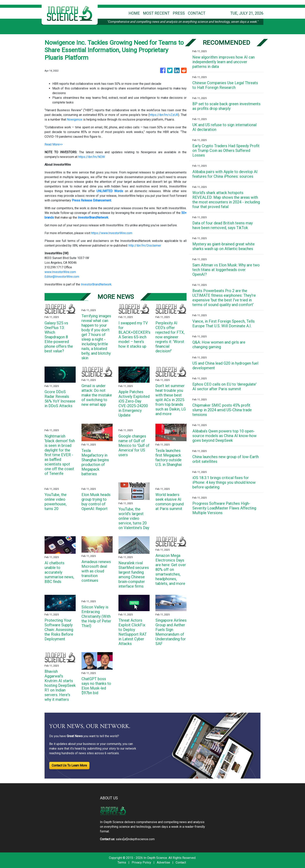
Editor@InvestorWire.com (62, 277)
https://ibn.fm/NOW (92, 157)
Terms (122, 862)
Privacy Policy (141, 862)
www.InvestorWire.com (60, 272)
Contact (181, 862)
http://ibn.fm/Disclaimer (145, 245)
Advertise (163, 862)
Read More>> (54, 144)
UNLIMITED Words (110, 191)
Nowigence (75, 119)
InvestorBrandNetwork (96, 284)
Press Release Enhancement (91, 200)
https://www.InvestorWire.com (112, 233)
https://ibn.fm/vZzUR (164, 115)
